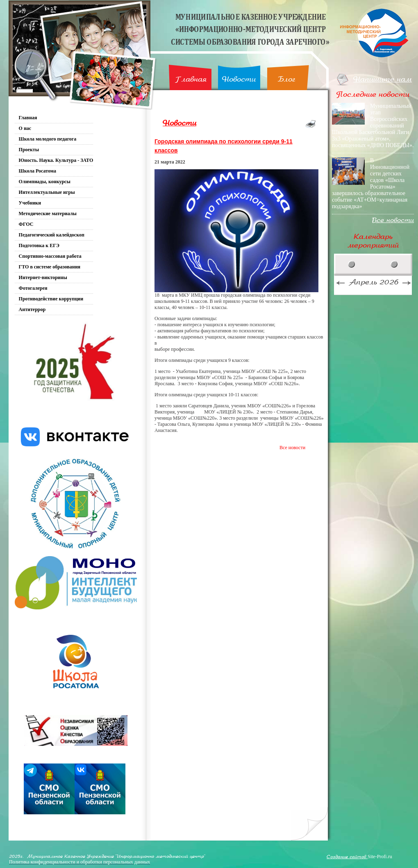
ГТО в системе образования (50, 267)
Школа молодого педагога (48, 139)
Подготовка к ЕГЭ (39, 245)
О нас (25, 128)
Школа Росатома (37, 171)
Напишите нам (383, 79)
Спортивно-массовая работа (50, 256)
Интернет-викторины (43, 277)
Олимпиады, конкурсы (45, 182)
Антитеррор (32, 309)
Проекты (29, 150)
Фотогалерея (33, 288)
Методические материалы (48, 214)
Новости (239, 79)
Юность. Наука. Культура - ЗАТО (56, 160)
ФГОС (26, 224)
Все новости (292, 448)
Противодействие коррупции (51, 299)
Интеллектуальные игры (47, 192)
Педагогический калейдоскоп (52, 235)
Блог (287, 79)
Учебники (30, 203)
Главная (191, 79)
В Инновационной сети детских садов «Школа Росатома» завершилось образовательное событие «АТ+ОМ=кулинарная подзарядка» (371, 183)
